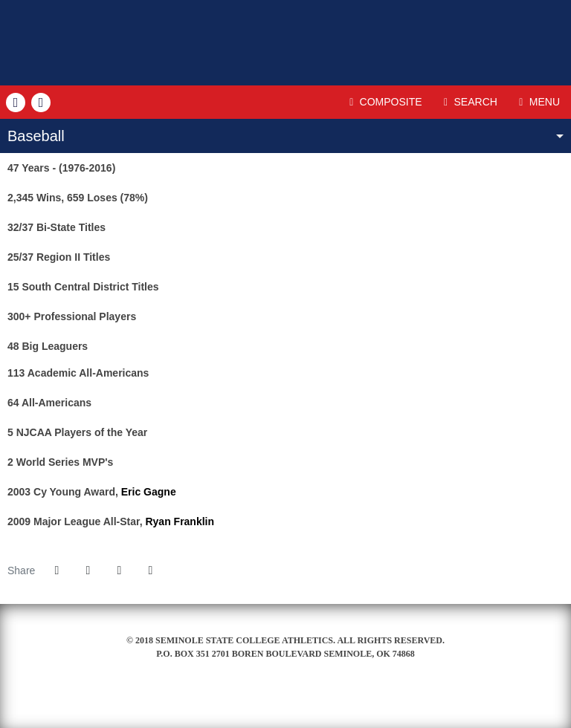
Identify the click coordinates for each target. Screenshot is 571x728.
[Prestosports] (352, 705)
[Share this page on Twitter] (88, 571)
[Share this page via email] (119, 571)
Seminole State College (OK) (285, 43)
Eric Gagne (149, 492)
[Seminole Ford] (252, 705)
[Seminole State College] (219, 705)
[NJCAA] (286, 705)
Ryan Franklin (180, 521)
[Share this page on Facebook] (57, 571)
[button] (150, 571)
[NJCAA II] (319, 705)
